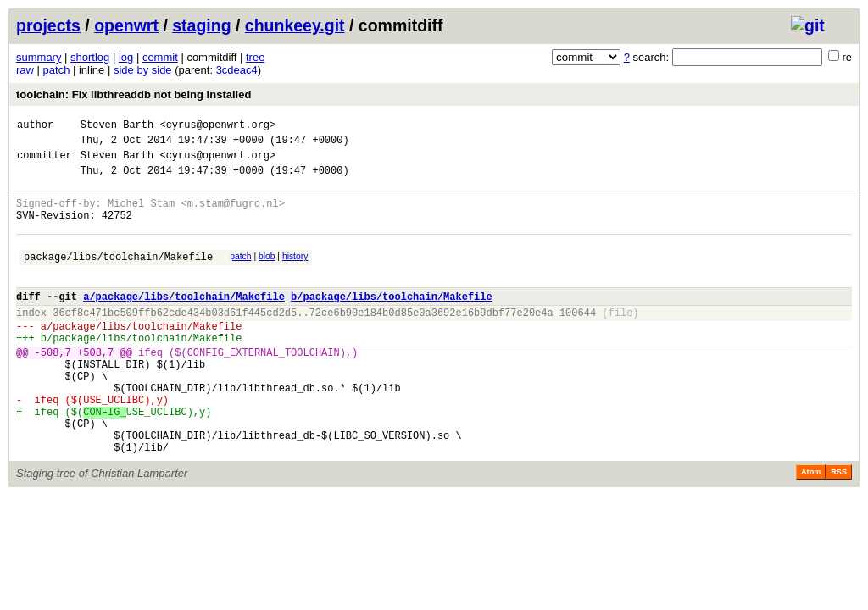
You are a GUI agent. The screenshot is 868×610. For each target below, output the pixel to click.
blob (267, 274)
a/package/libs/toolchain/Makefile (184, 322)
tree (255, 57)
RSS (839, 528)
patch (57, 70)
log (126, 57)
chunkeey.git (295, 25)
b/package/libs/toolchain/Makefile (392, 322)
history (295, 274)
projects (48, 25)
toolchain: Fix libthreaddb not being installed (134, 94)
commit (160, 57)
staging (201, 25)
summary (39, 57)
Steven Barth (117, 127)
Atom (811, 528)
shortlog (90, 57)
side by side (143, 70)
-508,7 (53, 388)
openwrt (126, 25)
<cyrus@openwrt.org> (217, 127)
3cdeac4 (237, 70)
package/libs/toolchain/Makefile (118, 277)
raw (25, 70)
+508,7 (95, 388)
